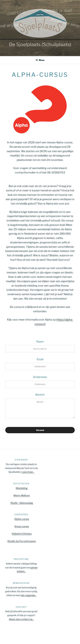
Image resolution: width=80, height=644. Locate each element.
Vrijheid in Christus (22, 534)
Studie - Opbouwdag (22, 503)
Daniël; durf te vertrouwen (22, 541)
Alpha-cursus (22, 519)
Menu (40, 60)
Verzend (40, 430)
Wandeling (22, 488)
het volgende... (29, 595)
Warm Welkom (22, 495)
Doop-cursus (22, 526)
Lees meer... (28, 472)
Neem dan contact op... (21, 619)
